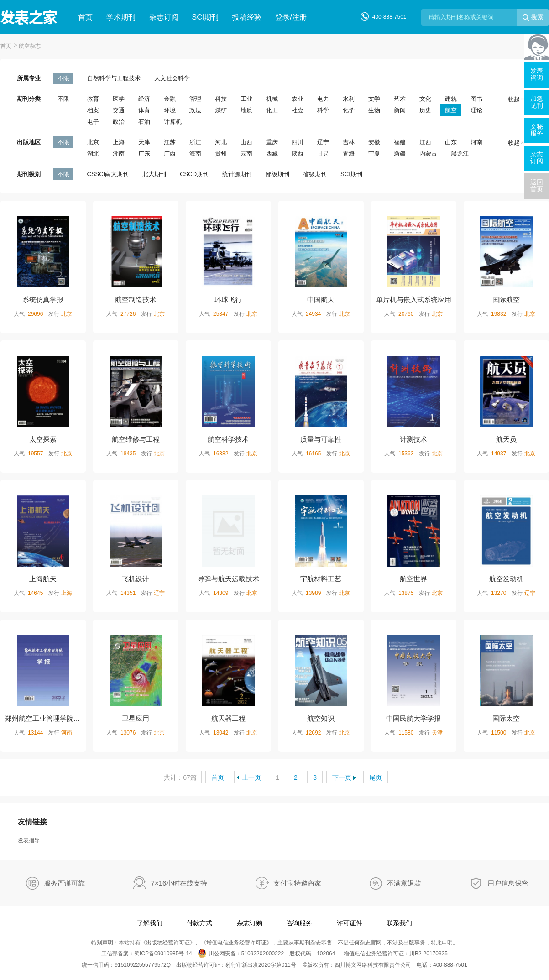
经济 (144, 99)
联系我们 (399, 923)
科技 (221, 99)
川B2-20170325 (429, 954)
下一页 (342, 777)
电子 (93, 122)
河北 (221, 142)
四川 (298, 142)
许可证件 (350, 923)
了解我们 (150, 923)
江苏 (170, 142)
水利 (349, 99)
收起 (517, 99)
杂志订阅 (164, 17)
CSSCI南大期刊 (108, 174)
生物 (374, 110)
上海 (119, 142)
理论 (476, 110)
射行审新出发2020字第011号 (261, 965)
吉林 (349, 142)
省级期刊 (315, 174)
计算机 (173, 122)
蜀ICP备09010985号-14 (163, 954)
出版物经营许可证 (168, 943)
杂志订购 (250, 923)
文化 (425, 99)
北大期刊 (154, 174)
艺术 (400, 99)
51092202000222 (263, 954)
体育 (144, 110)
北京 (93, 142)
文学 (374, 99)
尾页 (376, 777)
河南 (476, 142)
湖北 (93, 154)
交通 (119, 110)
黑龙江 (460, 154)
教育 (93, 99)
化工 (272, 110)
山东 (451, 142)
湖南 (119, 154)
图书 (476, 99)
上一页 (251, 777)
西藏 (272, 154)
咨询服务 (299, 923)
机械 (272, 99)
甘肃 (323, 154)
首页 (85, 17)
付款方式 (199, 923)
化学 (349, 110)
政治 (119, 122)
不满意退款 (404, 883)
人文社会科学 (172, 78)
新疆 (400, 154)
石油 (144, 122)
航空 (451, 110)
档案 (93, 110)
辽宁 (323, 142)
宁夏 (374, 154)
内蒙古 (428, 154)
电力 (323, 99)
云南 (246, 154)
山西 (246, 142)
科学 (323, 110)
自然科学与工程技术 (114, 78)
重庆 (272, 142)
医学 (119, 99)
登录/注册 (291, 17)
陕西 (298, 154)
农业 (298, 99)
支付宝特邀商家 (297, 883)
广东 (144, 154)
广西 (170, 154)
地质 (246, 110)
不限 (63, 78)
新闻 (400, 110)
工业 (246, 99)
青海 (349, 154)
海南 (195, 154)
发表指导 (29, 840)
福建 (400, 142)
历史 (425, 110)
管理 (195, 99)
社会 (298, 110)
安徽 (374, 142)
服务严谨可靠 (64, 883)
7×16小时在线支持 (179, 883)
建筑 (451, 99)
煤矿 (221, 110)
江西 (425, 142)
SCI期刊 (206, 17)
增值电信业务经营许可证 (236, 943)
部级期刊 (277, 174)
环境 (170, 110)
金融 (170, 99)
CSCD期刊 (194, 174)
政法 (195, 110)
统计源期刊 (237, 174)
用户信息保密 (508, 883)
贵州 (221, 154)
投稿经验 (247, 17)
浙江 (195, 142)
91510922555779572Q (143, 965)
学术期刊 (121, 17)
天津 (144, 142)
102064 (326, 954)
